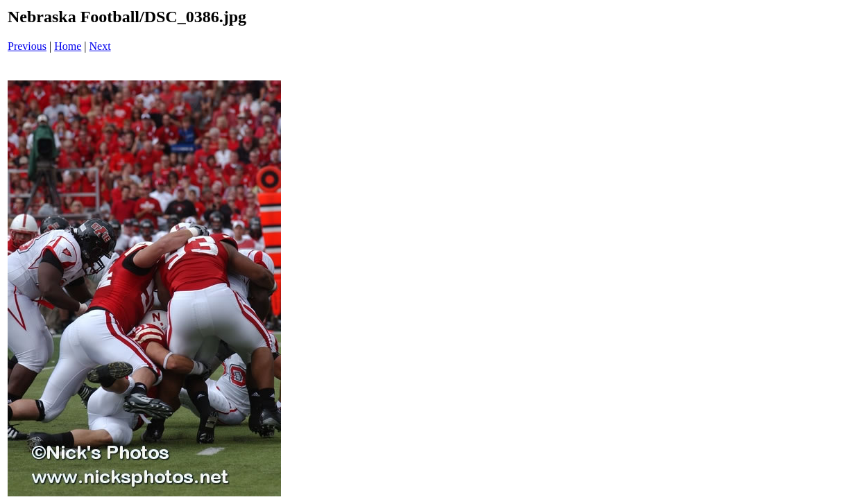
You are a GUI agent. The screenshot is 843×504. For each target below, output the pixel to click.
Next (100, 46)
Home (68, 46)
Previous (27, 46)
